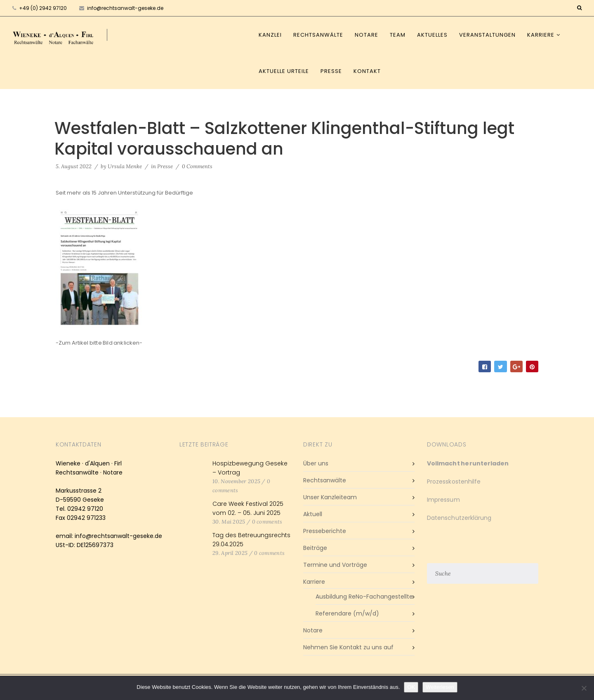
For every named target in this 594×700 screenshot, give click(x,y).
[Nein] (584, 688)
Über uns (316, 463)
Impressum (443, 500)
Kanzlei (270, 35)
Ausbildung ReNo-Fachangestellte (364, 597)
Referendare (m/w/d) (347, 613)
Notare (367, 35)
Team (398, 35)
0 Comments (197, 166)
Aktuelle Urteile (284, 71)
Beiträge (315, 548)
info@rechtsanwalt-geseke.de (121, 8)
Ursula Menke (125, 166)
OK (411, 687)
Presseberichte (325, 531)
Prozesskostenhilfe (454, 482)
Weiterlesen (440, 687)
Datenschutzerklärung (459, 518)
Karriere (541, 35)
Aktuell (313, 514)
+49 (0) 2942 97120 (43, 8)
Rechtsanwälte (318, 35)
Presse (331, 71)
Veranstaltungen (487, 35)
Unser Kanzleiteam (330, 497)
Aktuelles (432, 35)
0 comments (267, 522)
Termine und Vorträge (335, 565)
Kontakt (367, 71)
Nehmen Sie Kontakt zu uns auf (348, 647)
